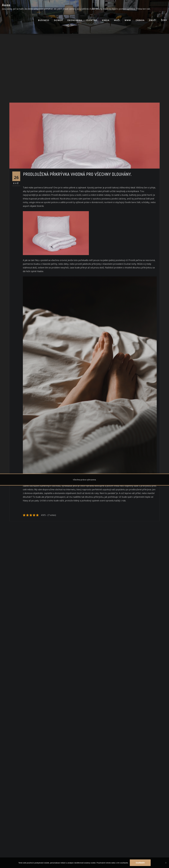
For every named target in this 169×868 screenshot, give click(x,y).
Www (128, 20)
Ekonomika (75, 20)
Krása (106, 20)
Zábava (140, 20)
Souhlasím (140, 863)
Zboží (153, 20)
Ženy (164, 20)
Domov (58, 20)
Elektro (92, 20)
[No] (166, 863)
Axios (6, 5)
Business (44, 20)
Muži (117, 20)
